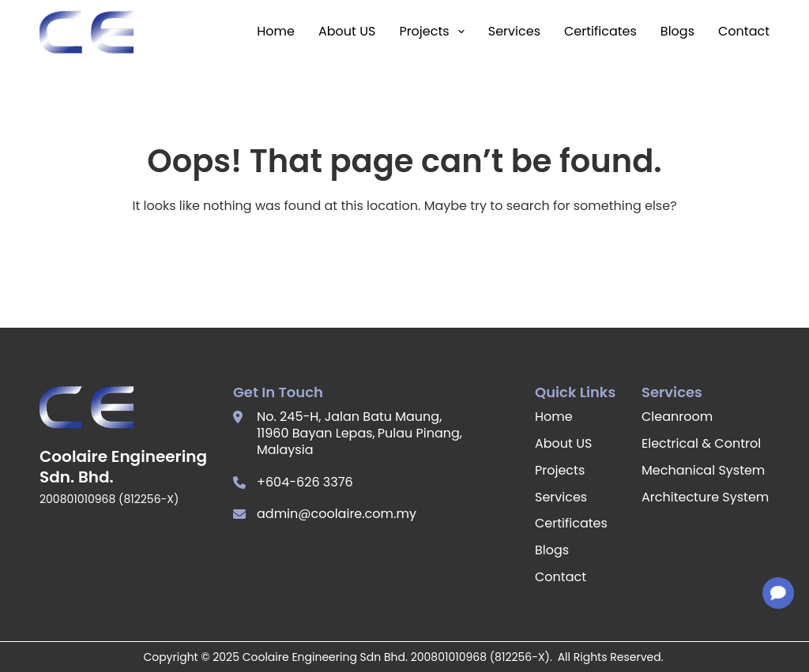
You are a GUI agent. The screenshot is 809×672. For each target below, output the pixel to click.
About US (347, 31)
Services (514, 31)
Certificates (600, 31)
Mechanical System (703, 470)
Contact (744, 31)
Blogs (677, 31)
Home (276, 31)
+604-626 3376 (305, 482)
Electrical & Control (701, 443)
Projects (431, 32)
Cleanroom (677, 417)
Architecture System (705, 497)
